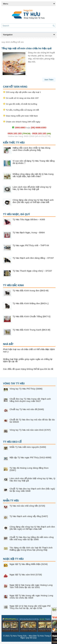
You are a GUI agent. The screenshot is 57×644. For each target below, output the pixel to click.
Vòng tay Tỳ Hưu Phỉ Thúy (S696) (26, 389)
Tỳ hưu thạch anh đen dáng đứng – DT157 (33, 258)
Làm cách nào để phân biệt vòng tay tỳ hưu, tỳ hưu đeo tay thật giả (32, 188)
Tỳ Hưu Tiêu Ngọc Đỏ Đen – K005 (29, 220)
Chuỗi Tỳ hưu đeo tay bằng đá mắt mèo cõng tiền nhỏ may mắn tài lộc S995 (32, 538)
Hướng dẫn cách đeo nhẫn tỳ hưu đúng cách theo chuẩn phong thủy (31, 149)
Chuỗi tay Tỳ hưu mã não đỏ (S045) (27, 409)
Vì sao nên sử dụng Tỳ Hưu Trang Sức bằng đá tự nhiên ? (34, 162)
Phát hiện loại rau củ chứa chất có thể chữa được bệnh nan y (29, 350)
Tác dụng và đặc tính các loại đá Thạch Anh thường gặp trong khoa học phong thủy (31, 549)
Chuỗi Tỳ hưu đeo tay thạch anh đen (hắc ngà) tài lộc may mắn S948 (32, 490)
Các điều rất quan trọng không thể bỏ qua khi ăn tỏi (28, 369)
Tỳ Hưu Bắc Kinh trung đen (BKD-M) (31, 291)
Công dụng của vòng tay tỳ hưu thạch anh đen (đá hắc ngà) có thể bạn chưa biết (33, 201)
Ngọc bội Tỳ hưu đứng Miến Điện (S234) (29, 564)
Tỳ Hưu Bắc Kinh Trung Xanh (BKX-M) (31, 330)
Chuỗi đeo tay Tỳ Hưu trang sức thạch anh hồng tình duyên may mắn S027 (30, 400)
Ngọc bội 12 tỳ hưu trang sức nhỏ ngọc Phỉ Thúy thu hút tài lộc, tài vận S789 (30, 607)
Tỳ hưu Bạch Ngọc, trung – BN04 (29, 233)
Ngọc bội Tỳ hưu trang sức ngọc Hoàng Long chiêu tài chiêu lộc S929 (31, 597)
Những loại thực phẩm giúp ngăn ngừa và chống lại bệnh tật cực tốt (28, 360)
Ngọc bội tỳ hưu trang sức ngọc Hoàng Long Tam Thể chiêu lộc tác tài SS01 (31, 586)
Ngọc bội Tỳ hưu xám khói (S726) (26, 575)
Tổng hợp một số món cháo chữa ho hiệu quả (26, 48)
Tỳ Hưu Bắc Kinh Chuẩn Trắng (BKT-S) (32, 316)
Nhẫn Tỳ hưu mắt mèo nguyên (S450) (28, 447)
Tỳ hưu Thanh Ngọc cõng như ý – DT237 (32, 271)
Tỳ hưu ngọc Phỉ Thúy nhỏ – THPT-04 (31, 245)
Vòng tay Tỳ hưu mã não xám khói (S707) (30, 430)
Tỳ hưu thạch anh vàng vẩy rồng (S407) (29, 516)
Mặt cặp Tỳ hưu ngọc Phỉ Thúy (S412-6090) (30, 458)
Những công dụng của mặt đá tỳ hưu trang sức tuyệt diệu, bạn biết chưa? (33, 175)
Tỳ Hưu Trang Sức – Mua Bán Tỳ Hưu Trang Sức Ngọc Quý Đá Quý (32, 637)
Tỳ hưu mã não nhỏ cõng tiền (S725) (27, 506)
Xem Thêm (49, 80)
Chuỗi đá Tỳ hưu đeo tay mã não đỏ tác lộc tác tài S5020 (32, 421)
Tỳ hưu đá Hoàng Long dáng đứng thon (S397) (29, 469)
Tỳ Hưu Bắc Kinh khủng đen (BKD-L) (31, 303)
